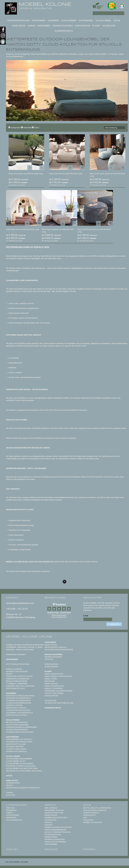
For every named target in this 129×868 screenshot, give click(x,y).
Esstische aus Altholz (17, 715)
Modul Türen (51, 679)
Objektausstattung (54, 813)
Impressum (11, 818)
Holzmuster (109, 26)
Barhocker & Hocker (16, 708)
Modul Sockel (51, 684)
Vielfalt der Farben (54, 693)
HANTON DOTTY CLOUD (16, 744)
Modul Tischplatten (54, 686)
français (51, 849)
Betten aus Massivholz (17, 722)
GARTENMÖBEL (51, 844)
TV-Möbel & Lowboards (17, 684)
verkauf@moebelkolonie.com (20, 603)
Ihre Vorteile (51, 808)
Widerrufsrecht (91, 813)
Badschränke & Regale (56, 647)
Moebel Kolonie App (93, 822)
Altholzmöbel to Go (16, 761)
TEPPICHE (49, 659)
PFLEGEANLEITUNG (53, 835)
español (90, 849)
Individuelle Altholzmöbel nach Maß (24, 771)
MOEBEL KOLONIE (45, 4)
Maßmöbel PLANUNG (54, 810)
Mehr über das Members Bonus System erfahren (79, 562)
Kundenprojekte (64, 31)
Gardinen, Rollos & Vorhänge (20, 686)
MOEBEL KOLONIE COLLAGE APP (58, 827)
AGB (85, 818)
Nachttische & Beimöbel (17, 725)
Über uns (10, 808)
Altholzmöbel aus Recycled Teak (22, 768)
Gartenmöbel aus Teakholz (19, 739)
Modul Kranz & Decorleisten (58, 676)
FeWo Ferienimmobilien (55, 830)
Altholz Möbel (103, 21)
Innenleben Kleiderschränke (59, 691)
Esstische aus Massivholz (18, 698)
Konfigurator (82, 26)
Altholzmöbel (13, 815)
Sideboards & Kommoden (18, 679)
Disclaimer (88, 820)
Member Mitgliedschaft (56, 818)
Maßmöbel (26, 127)
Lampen (32, 26)
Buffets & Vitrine (14, 705)
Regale (9, 785)
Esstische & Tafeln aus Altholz (21, 766)
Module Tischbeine (54, 688)
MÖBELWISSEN (51, 837)
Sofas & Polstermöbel (55, 842)
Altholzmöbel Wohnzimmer (19, 759)
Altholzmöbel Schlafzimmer (20, 764)
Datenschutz (89, 815)
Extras (35, 127)
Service (48, 822)
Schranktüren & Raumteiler (20, 732)
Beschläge (50, 681)
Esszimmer (53, 21)
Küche (117, 21)
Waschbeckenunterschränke (59, 650)
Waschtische (51, 645)
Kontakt (48, 825)
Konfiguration (15, 127)
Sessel (9, 674)
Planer (96, 26)
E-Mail (86, 616)
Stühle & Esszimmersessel (19, 703)
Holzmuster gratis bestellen (59, 703)
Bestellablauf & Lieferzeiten (97, 808)
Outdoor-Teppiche (15, 747)
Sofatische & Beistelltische (19, 676)
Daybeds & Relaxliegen (17, 671)
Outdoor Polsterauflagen (19, 742)
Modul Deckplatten (54, 674)
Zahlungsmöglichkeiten (95, 810)
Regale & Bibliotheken (17, 681)
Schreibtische (13, 783)
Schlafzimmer (69, 21)
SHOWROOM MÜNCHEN (18, 21)
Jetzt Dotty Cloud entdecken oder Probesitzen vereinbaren (28, 571)
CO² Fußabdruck (14, 820)
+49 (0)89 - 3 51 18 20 (17, 609)
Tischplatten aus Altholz (18, 710)
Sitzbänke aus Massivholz (18, 701)
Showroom (11, 810)
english (12, 849)
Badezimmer (44, 26)
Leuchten (11, 795)
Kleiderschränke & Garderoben (21, 727)
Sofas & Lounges (14, 669)
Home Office (19, 26)
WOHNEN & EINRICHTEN (55, 839)
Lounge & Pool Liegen (16, 749)
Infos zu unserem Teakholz (58, 832)
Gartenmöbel (86, 21)
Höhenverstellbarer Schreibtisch (23, 788)
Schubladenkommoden (17, 730)
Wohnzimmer (39, 21)
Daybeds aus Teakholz (17, 751)
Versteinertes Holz (16, 688)
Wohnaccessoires (63, 26)
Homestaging (51, 815)
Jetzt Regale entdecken (18, 664)
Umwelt (10, 813)
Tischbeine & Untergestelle (19, 713)
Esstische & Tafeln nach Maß (20, 696)
